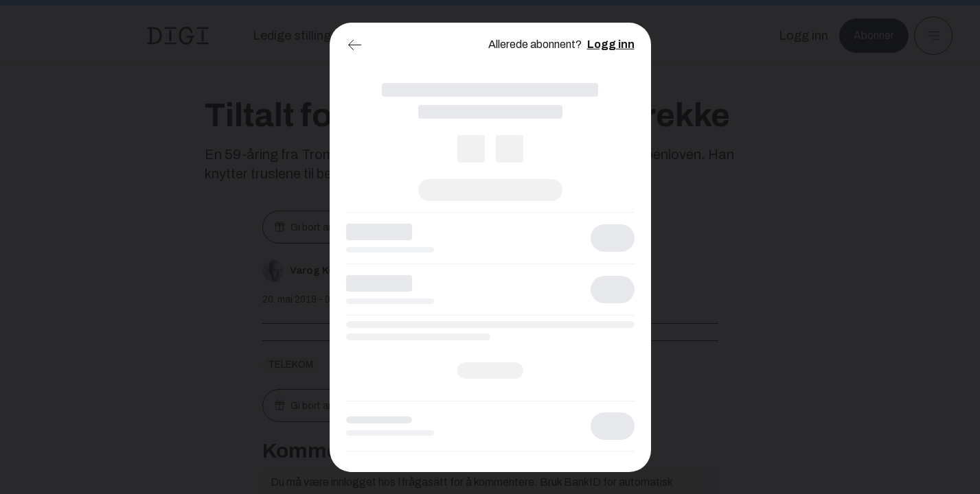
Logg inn (611, 44)
